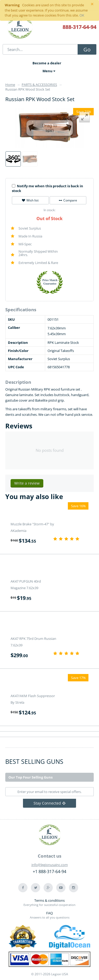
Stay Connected (49, 803)
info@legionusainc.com (50, 865)
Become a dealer (47, 63)
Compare (68, 200)
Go (87, 50)
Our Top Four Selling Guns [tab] (30, 777)
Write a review (27, 483)
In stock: (49, 210)
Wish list (30, 200)
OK (82, 15)
